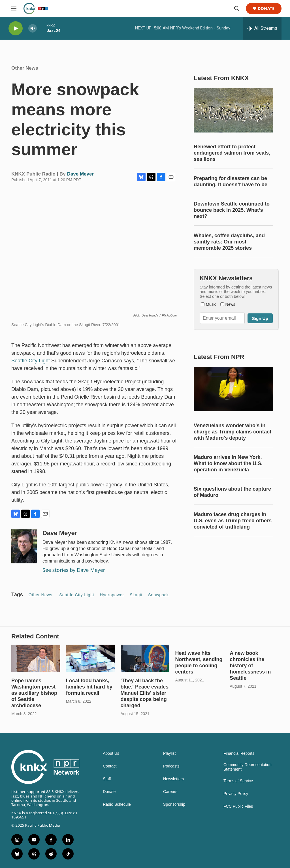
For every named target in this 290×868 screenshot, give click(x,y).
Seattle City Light (31, 361)
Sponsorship (174, 804)
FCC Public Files (238, 806)
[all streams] (262, 28)
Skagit (136, 595)
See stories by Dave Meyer (74, 570)
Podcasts (171, 766)
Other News (25, 68)
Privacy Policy (236, 794)
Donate (266, 9)
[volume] (33, 28)
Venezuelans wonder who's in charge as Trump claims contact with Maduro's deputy (233, 432)
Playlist (169, 753)
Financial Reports (239, 753)
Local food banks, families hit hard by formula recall (89, 687)
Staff (107, 779)
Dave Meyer (81, 174)
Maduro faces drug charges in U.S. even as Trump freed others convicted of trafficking (233, 521)
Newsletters (173, 779)
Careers (170, 792)
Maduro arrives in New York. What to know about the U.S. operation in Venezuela (228, 463)
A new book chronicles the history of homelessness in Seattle (250, 666)
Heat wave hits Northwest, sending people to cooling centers (199, 662)
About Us (111, 753)
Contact (110, 766)
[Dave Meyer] (24, 546)
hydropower (112, 595)
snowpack (158, 595)
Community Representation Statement (248, 767)
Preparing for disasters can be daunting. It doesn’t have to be (231, 181)
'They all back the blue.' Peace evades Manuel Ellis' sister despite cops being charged (145, 693)
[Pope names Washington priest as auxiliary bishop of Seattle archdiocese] (36, 658)
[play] (16, 28)
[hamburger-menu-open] (14, 8)
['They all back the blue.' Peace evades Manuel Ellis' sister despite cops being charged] (145, 658)
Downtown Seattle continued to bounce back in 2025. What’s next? (232, 210)
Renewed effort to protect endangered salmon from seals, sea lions (232, 153)
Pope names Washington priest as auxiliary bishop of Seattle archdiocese (34, 693)
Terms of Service (238, 781)
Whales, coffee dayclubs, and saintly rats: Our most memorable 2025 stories (229, 242)
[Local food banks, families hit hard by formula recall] (90, 658)
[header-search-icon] (237, 8)
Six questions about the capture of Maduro (232, 492)
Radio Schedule (117, 804)
